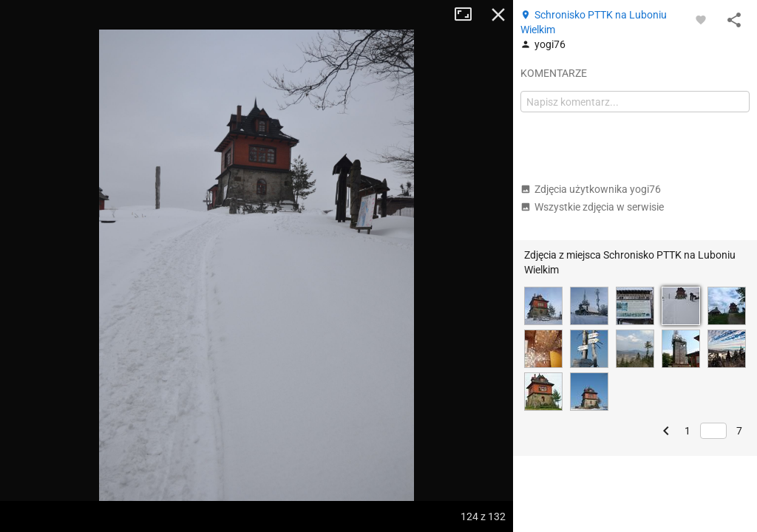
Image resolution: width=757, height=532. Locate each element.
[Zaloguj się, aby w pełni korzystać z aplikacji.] (701, 19)
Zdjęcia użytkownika (591, 189)
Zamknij (498, 15)
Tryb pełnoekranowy (469, 15)
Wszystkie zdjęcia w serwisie (592, 207)
